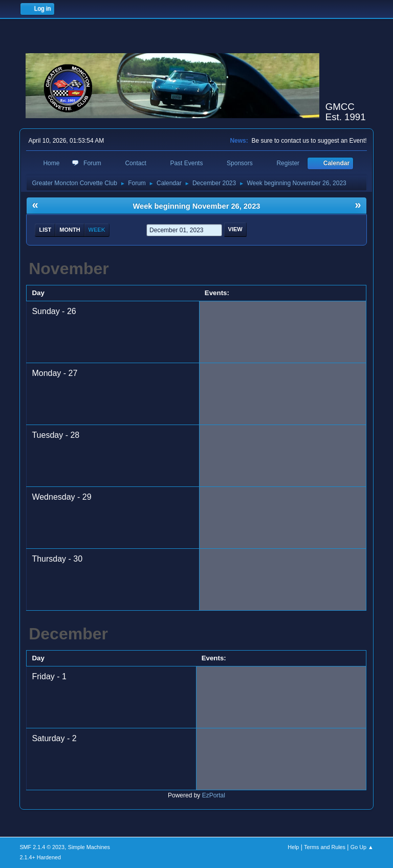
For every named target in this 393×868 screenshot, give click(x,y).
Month (70, 230)
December (68, 634)
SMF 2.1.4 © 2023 (42, 847)
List (45, 230)
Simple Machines (89, 847)
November (69, 269)
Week (97, 230)
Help (293, 847)
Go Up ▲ (362, 847)
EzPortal (214, 795)
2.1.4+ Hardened (40, 857)
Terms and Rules (325, 847)
